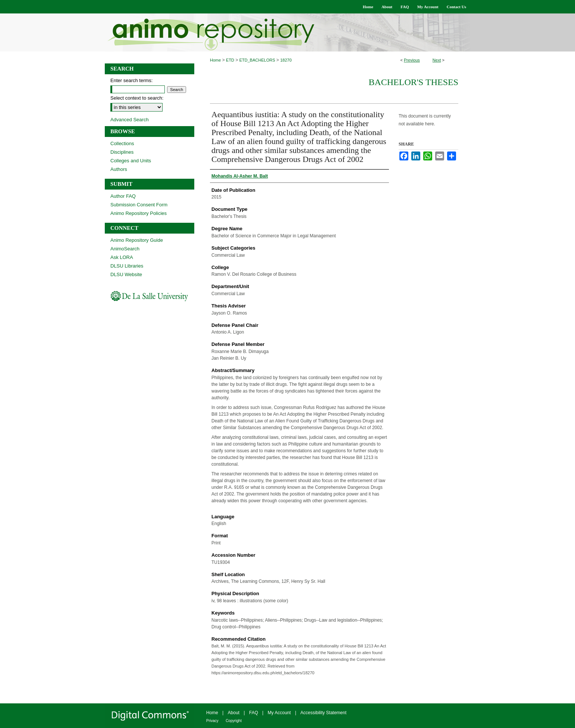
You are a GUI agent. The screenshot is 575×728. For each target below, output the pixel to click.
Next (437, 60)
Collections (122, 143)
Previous (412, 60)
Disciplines (122, 152)
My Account (279, 713)
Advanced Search (130, 120)
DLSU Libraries (127, 266)
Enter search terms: (131, 80)
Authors (119, 169)
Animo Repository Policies (139, 213)
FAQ (254, 713)
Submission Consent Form (139, 205)
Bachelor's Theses (413, 82)
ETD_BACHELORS (257, 60)
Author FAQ (123, 196)
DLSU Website (126, 274)
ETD (230, 60)
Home (215, 60)
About (234, 713)
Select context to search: (137, 98)
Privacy (212, 721)
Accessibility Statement (323, 713)
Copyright (234, 721)
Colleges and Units (131, 161)
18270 (286, 60)
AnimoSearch (125, 249)
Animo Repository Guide (137, 240)
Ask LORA (122, 257)
